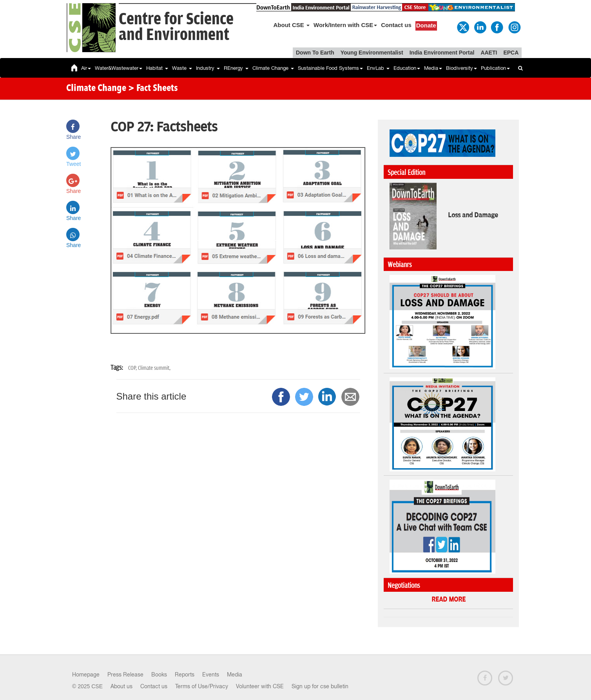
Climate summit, (154, 368)
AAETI (489, 53)
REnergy (236, 68)
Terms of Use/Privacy (202, 686)
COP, (133, 368)
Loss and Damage (473, 215)
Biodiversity (461, 68)
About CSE (292, 25)
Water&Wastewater (119, 68)
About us (121, 686)
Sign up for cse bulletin (320, 686)
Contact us (396, 25)
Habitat (157, 68)
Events (211, 675)
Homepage (86, 675)
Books (159, 675)
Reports (185, 675)
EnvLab (378, 68)
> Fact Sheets (153, 89)
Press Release (125, 675)
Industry (208, 68)
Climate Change (273, 68)
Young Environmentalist (372, 53)
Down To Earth (315, 53)
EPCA (511, 53)
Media (433, 68)
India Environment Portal (442, 53)
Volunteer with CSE (260, 686)
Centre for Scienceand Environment (176, 27)
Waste (182, 68)
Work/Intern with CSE (345, 25)
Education (407, 68)
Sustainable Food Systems (330, 68)
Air (86, 68)
